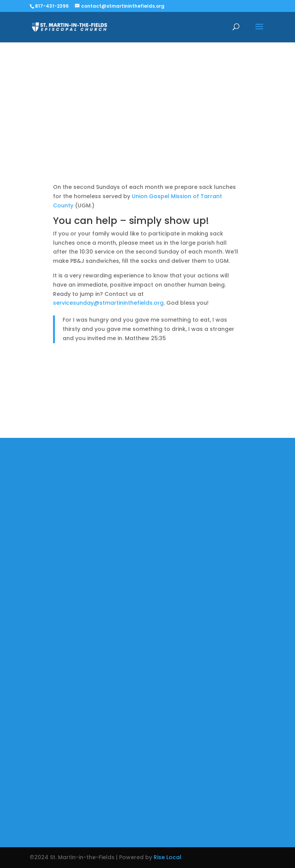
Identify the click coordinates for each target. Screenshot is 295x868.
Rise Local (167, 857)
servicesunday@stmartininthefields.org (108, 303)
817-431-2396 (52, 6)
